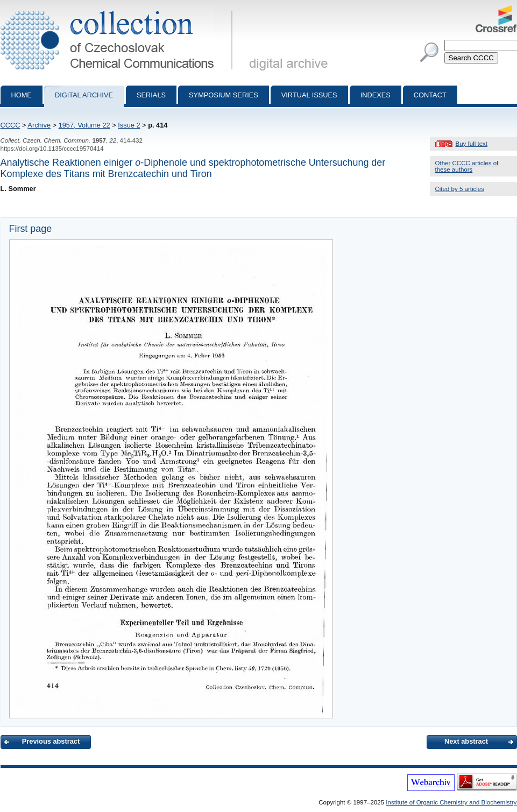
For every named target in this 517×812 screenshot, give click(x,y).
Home (22, 95)
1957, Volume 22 (84, 125)
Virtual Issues (309, 95)
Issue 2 (129, 125)
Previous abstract (51, 741)
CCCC (10, 125)
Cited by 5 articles (460, 189)
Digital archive (84, 95)
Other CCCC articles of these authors (467, 166)
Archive (39, 125)
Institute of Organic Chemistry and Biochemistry (451, 802)
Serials (151, 95)
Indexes (376, 95)
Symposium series (224, 95)
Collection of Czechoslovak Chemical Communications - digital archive (119, 10)
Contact (430, 95)
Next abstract (466, 741)
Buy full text (472, 144)
